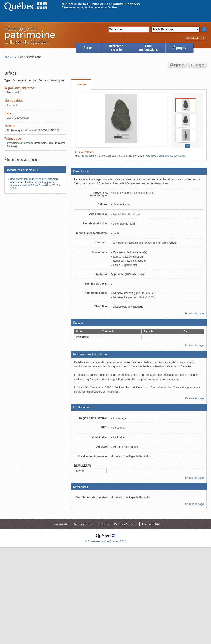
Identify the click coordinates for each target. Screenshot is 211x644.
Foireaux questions (148, 48)
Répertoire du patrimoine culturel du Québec (90, 7)
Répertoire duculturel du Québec (29, 35)
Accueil (89, 48)
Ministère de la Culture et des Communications (101, 4)
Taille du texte (196, 38)
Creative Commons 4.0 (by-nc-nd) (166, 156)
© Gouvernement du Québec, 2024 (106, 541)
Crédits (104, 524)
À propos (180, 48)
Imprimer (177, 65)
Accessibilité (151, 524)
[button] (139, 171)
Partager (197, 65)
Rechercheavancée (116, 48)
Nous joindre (84, 524)
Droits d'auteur (126, 524)
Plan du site (60, 524)
